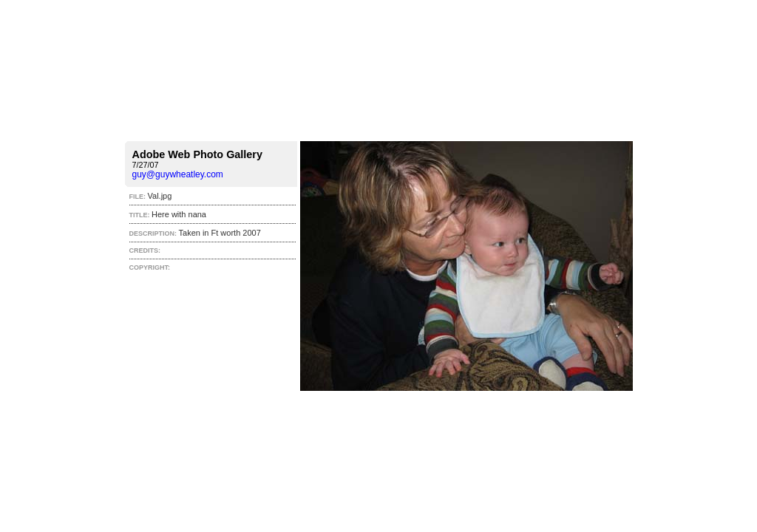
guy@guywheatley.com (178, 174)
